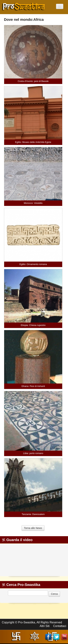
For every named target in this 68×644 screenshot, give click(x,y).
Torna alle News (33, 528)
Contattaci (60, 626)
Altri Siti (45, 626)
